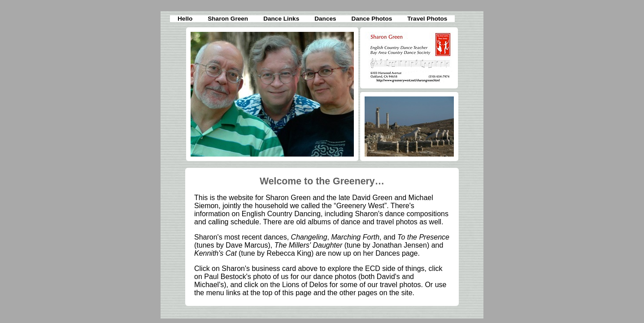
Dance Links (281, 19)
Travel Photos (427, 19)
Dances (325, 19)
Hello (185, 19)
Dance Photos (372, 19)
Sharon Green (228, 19)
